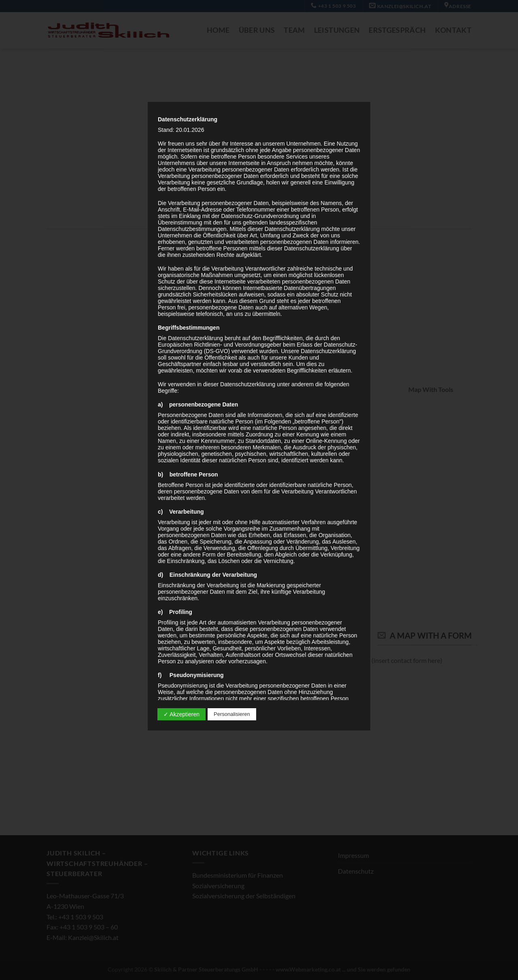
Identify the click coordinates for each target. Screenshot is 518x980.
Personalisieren (232, 714)
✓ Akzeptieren (182, 714)
